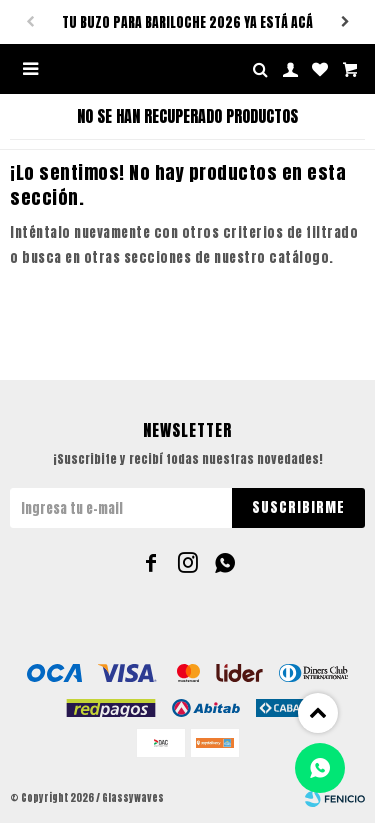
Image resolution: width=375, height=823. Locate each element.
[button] (345, 22)
